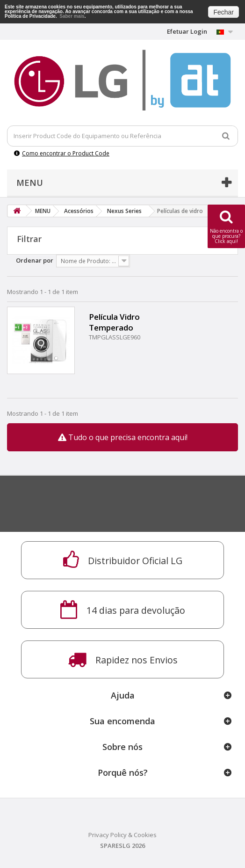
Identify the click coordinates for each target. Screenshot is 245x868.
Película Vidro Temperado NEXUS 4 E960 (116, 322)
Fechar (223, 12)
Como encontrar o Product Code (62, 153)
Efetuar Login (187, 31)
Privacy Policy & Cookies (122, 835)
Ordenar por (35, 260)
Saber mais (72, 16)
